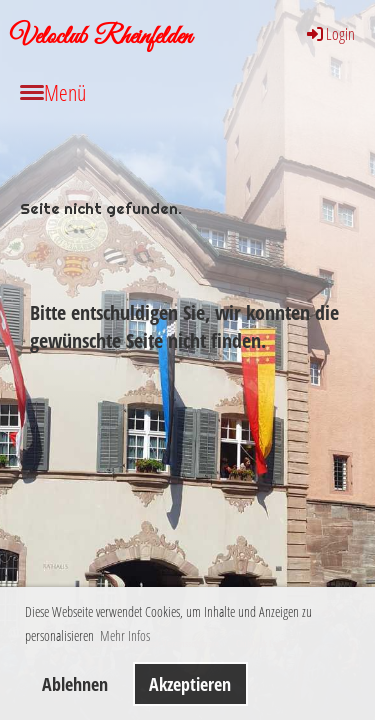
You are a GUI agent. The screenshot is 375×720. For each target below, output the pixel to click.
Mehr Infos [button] (125, 635)
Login (329, 34)
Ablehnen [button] (75, 684)
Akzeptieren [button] (190, 684)
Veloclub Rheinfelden (101, 37)
